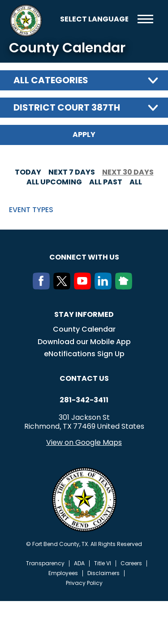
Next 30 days (128, 172)
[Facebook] (43, 287)
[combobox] (84, 80)
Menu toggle (145, 19)
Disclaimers (103, 573)
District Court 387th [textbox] (67, 107)
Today (28, 172)
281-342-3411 (84, 400)
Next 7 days (72, 172)
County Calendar (84, 329)
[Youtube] (84, 287)
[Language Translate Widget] (94, 19)
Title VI (103, 563)
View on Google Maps (84, 442)
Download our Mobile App (84, 342)
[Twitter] (64, 287)
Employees (63, 573)
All (136, 182)
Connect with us (84, 257)
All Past (106, 182)
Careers (131, 563)
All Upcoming (54, 182)
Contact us (84, 378)
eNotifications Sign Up (84, 354)
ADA (79, 563)
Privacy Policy (84, 583)
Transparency (45, 563)
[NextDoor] (125, 287)
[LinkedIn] (105, 287)
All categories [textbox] (51, 80)
